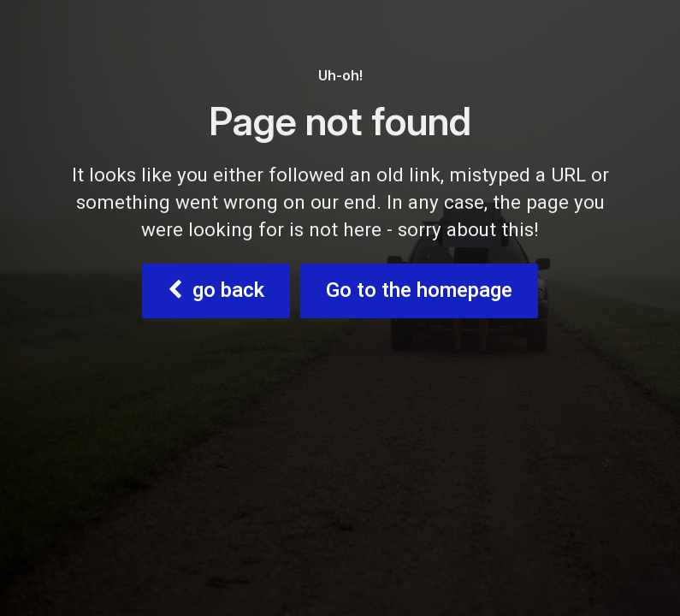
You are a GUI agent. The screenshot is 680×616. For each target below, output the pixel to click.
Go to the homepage (419, 290)
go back (216, 290)
